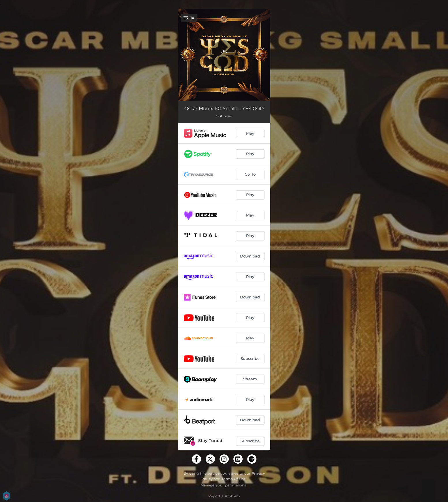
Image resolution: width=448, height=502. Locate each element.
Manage (208, 485)
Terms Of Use (234, 479)
